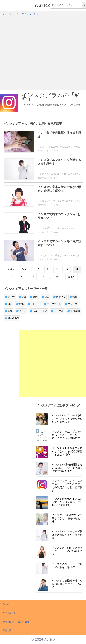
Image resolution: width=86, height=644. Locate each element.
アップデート (53, 304)
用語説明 (74, 311)
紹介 (9, 304)
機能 (20, 304)
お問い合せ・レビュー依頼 (16, 622)
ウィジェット (9, 613)
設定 (46, 297)
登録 (22, 297)
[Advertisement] (34, 54)
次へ (58, 277)
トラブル (57, 311)
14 (32, 277)
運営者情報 (8, 631)
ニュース (71, 304)
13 (22, 277)
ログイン (59, 297)
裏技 (9, 311)
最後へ (71, 277)
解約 (34, 297)
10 (66, 269)
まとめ (21, 311)
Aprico (43, 5)
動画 (73, 297)
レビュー (34, 304)
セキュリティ (39, 311)
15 (43, 277)
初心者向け (12, 318)
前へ (24, 269)
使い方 (10, 297)
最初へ (11, 269)
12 (12, 277)
